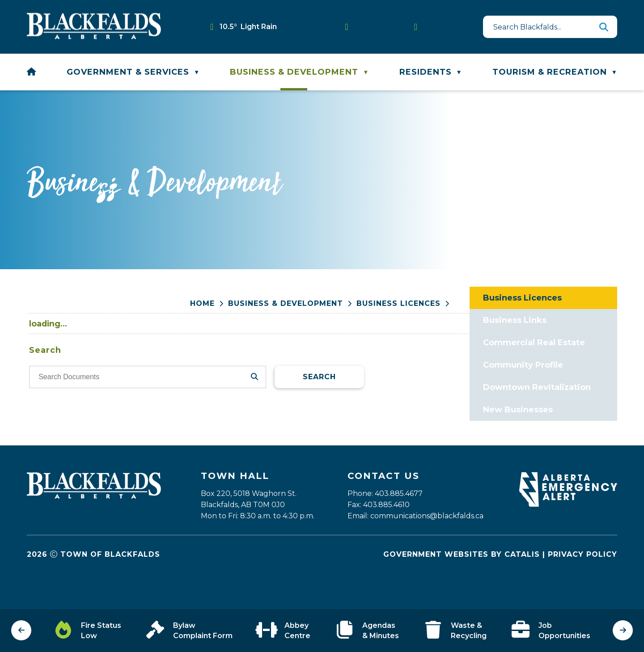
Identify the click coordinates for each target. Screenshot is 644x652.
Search (480, 410)
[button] (604, 27)
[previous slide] (21, 630)
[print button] (613, 304)
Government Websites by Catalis (462, 579)
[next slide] (623, 630)
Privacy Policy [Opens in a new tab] (583, 579)
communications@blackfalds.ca (427, 541)
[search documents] (301, 411)
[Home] (32, 72)
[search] (546, 27)
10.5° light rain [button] (248, 27)
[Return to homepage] (209, 304)
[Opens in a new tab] (568, 529)
